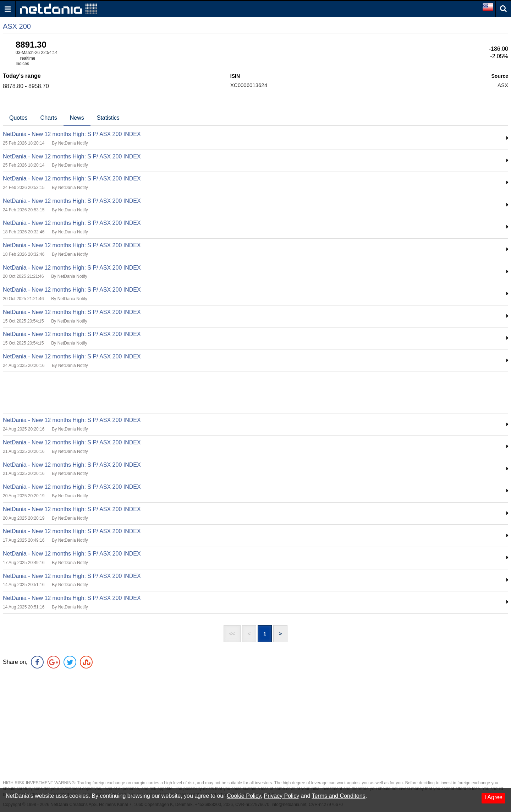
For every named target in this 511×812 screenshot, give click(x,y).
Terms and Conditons (338, 796)
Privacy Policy (282, 796)
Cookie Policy (244, 796)
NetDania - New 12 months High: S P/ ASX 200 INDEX (72, 134)
